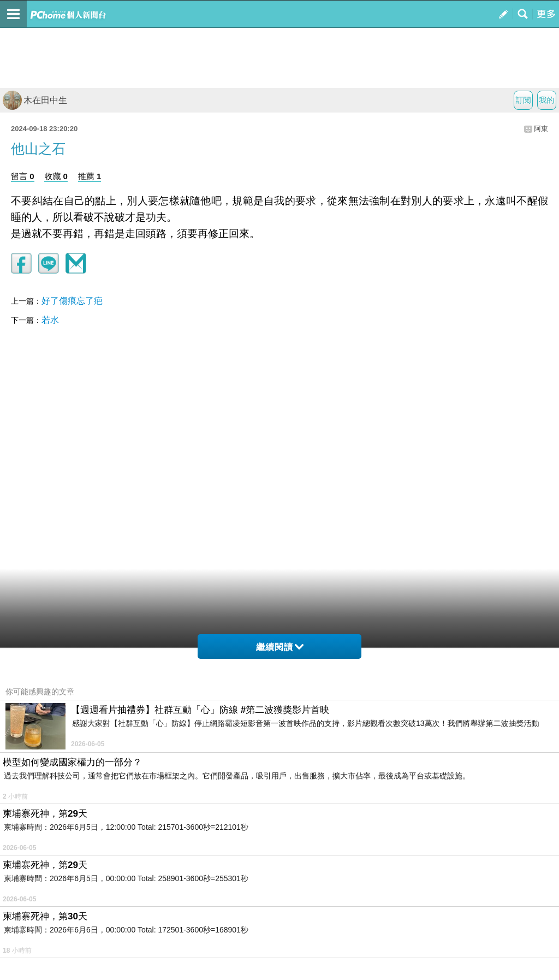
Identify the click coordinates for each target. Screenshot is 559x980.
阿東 (541, 129)
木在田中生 (35, 100)
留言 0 (23, 176)
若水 (50, 320)
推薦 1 (90, 176)
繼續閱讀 (280, 647)
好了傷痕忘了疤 (72, 301)
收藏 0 (56, 176)
